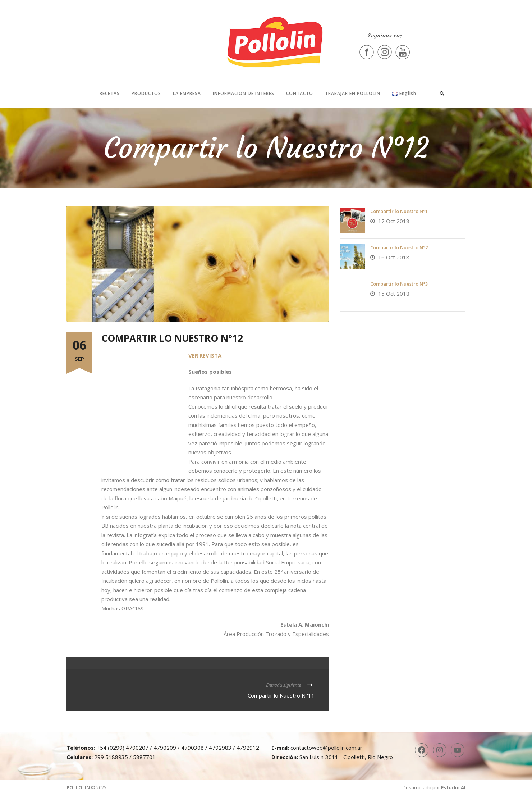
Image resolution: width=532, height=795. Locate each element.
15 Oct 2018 (394, 294)
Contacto (300, 93)
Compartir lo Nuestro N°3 (399, 284)
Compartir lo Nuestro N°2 (399, 247)
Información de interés (244, 93)
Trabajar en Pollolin (353, 93)
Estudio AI (453, 787)
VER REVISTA (205, 355)
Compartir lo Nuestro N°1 (399, 211)
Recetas (110, 93)
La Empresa (187, 93)
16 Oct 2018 (394, 257)
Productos (146, 93)
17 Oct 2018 (394, 221)
